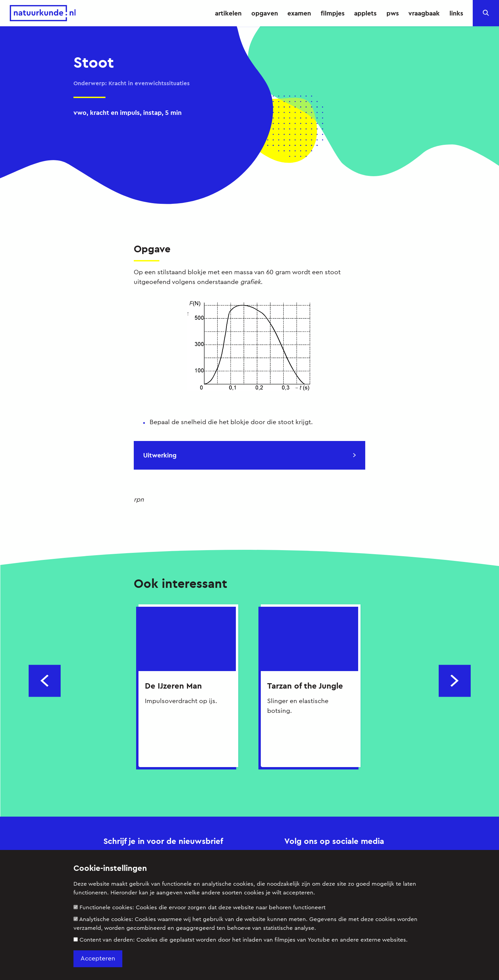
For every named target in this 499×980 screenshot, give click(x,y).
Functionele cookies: (199, 907)
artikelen (228, 13)
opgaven (265, 13)
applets (365, 13)
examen (299, 13)
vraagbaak (424, 13)
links (456, 13)
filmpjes (333, 13)
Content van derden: (241, 940)
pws (393, 13)
